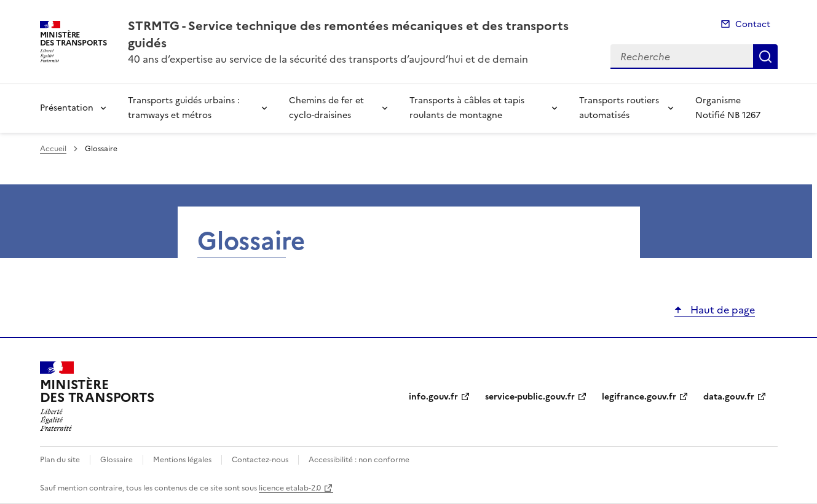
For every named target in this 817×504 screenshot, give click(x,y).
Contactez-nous (260, 460)
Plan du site (60, 460)
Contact (753, 24)
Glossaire (116, 460)
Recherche (765, 57)
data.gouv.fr (729, 397)
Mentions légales (182, 460)
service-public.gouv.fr (530, 397)
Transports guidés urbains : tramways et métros (184, 108)
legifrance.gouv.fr (639, 397)
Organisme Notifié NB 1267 (728, 108)
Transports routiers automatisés (619, 108)
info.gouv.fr (433, 397)
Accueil (53, 149)
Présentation (67, 108)
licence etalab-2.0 (290, 488)
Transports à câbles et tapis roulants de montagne (467, 108)
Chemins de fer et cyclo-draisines (326, 108)
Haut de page (721, 310)
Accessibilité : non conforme (359, 460)
